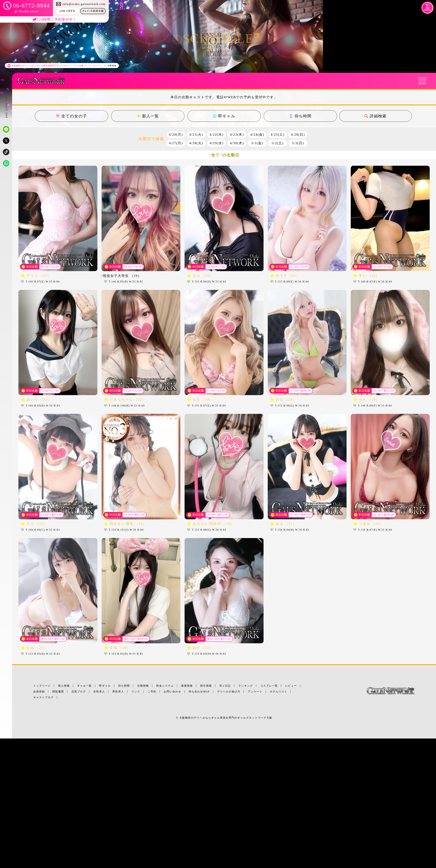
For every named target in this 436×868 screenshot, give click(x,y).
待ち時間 (300, 116)
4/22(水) (217, 135)
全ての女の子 (71, 116)
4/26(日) (298, 135)
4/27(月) (176, 143)
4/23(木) (237, 135)
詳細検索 (376, 116)
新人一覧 (148, 116)
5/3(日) (298, 143)
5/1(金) (257, 143)
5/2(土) (278, 143)
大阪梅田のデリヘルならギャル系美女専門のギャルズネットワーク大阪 (226, 718)
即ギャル (224, 116)
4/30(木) (237, 143)
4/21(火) (196, 135)
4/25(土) (278, 135)
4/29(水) (217, 143)
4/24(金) (257, 135)
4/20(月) (176, 135)
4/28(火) (196, 143)
